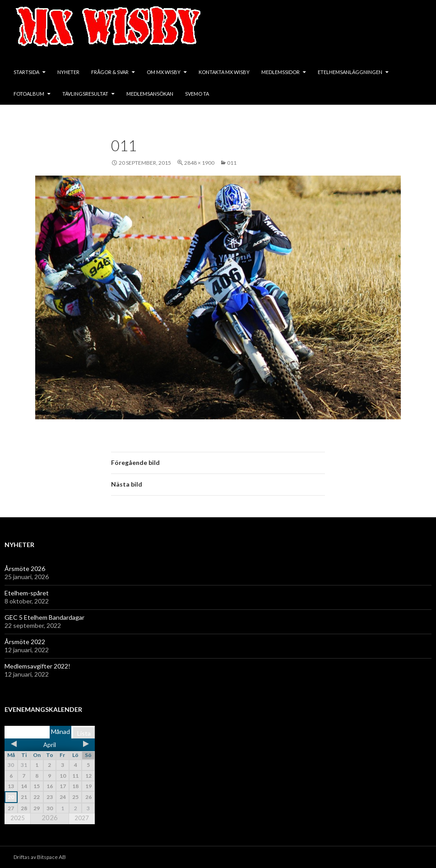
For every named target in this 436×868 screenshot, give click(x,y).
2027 (82, 818)
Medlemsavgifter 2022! (37, 666)
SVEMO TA (197, 94)
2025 (18, 818)
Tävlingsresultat (85, 94)
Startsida (26, 72)
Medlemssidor (281, 72)
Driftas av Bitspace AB (40, 857)
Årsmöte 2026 (25, 569)
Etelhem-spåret (27, 593)
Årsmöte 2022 (25, 642)
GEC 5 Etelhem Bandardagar (44, 617)
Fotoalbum (29, 94)
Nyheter (68, 72)
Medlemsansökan (150, 94)
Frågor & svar (110, 72)
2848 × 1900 (199, 163)
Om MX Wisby (164, 72)
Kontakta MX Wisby (224, 72)
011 (232, 163)
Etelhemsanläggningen (350, 72)
